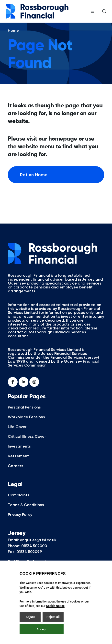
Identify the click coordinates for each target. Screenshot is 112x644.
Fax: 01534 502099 (25, 558)
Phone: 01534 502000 (27, 553)
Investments (19, 453)
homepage (63, 146)
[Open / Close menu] (92, 11)
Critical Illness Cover (27, 443)
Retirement (18, 463)
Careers (16, 473)
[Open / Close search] (104, 11)
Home (13, 37)
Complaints (19, 502)
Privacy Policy (20, 521)
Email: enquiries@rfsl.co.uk (32, 547)
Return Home (34, 182)
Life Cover (17, 434)
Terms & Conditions (26, 512)
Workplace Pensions (26, 424)
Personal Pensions (24, 414)
